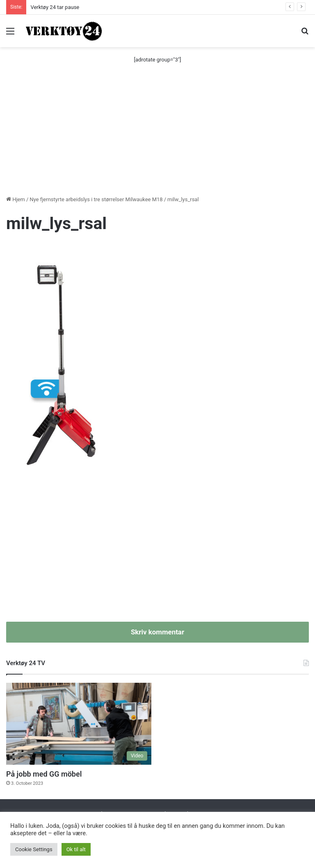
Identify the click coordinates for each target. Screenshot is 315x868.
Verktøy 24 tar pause (55, 7)
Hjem (16, 199)
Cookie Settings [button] (34, 849)
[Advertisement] (157, 134)
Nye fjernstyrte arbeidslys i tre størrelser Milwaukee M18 (96, 199)
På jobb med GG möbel (44, 774)
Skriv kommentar (157, 632)
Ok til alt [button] (76, 849)
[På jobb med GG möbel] (79, 724)
